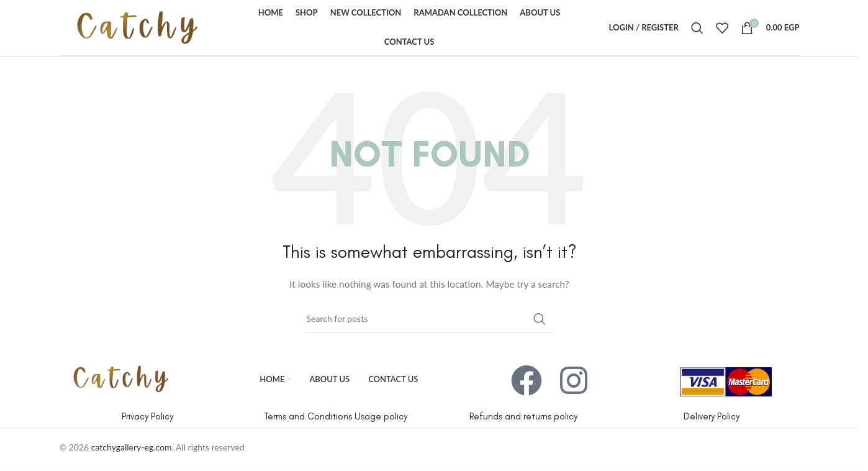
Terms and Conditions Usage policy (336, 416)
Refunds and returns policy (523, 416)
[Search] (697, 28)
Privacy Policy (147, 416)
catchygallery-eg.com (132, 447)
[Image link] (121, 377)
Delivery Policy (712, 416)
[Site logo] (137, 26)
